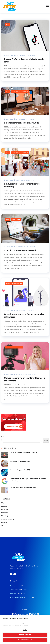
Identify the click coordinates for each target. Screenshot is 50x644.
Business (4, 506)
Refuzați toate (25, 635)
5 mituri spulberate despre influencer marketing (22, 185)
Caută (3, 436)
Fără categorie (6, 516)
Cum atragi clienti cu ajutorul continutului (24, 452)
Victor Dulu (8, 55)
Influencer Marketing (20, 92)
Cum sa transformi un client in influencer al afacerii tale (25, 379)
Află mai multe (24, 625)
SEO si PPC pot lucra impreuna (20, 461)
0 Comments (32, 55)
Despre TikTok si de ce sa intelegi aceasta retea (24, 60)
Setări (25, 630)
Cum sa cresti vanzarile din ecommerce (23, 487)
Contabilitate (5, 509)
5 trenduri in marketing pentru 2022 (22, 123)
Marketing (16, 219)
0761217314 (21, 594)
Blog (8, 25)
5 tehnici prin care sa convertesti (20, 250)
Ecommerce (5, 513)
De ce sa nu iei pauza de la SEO (20, 470)
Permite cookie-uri (25, 640)
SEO (3, 525)
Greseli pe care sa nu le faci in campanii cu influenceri (24, 316)
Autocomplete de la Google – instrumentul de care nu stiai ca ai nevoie (28, 480)
